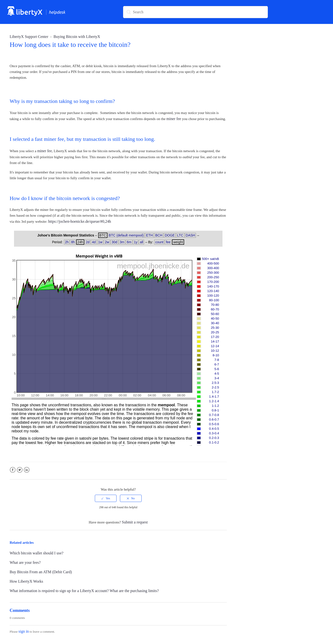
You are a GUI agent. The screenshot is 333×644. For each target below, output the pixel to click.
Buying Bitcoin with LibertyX (77, 37)
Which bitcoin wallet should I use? (37, 553)
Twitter (20, 470)
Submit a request (135, 522)
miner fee (174, 119)
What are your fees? (25, 562)
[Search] (195, 12)
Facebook (13, 470)
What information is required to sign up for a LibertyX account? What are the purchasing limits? (84, 591)
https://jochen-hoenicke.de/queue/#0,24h (80, 221)
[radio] (106, 498)
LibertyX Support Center (29, 37)
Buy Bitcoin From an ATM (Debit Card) (41, 572)
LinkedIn (27, 470)
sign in (24, 631)
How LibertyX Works (26, 581)
